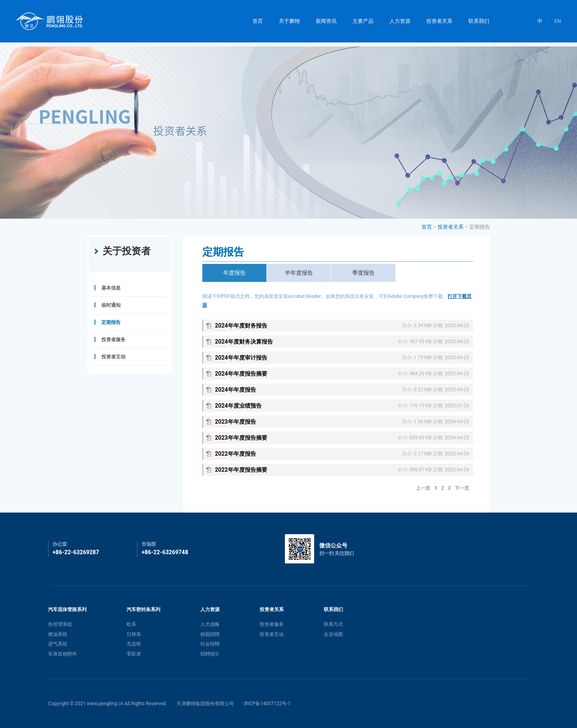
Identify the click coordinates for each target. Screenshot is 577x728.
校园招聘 (210, 634)
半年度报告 (299, 273)
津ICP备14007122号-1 (267, 704)
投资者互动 (272, 634)
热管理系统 (60, 624)
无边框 (134, 644)
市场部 (149, 544)
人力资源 (400, 21)
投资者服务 (272, 624)
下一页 (462, 488)
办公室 (60, 544)
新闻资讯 (326, 21)
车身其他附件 (63, 654)
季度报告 (363, 273)
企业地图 (333, 634)
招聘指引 (210, 654)
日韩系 (134, 634)
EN (558, 21)
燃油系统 (58, 634)
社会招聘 (210, 644)
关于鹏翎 (289, 21)
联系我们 (479, 21)
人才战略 (210, 624)
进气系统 (58, 644)
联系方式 (333, 624)
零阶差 (134, 654)
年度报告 (234, 273)
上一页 (423, 488)
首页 (258, 21)
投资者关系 (439, 21)
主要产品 (363, 21)
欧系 (131, 624)
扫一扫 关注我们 (337, 553)
